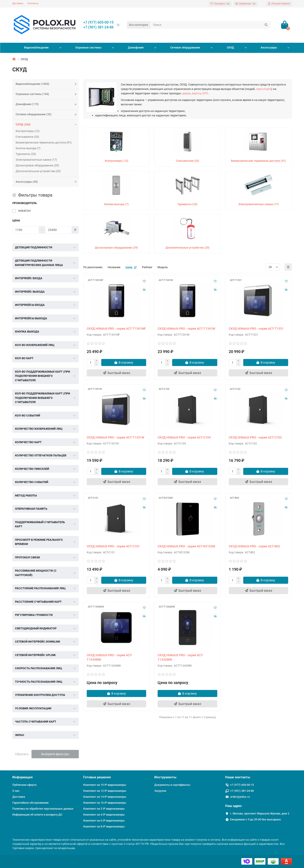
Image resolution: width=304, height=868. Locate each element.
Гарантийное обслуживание (30, 803)
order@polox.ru (240, 797)
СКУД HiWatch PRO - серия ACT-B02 (254, 546)
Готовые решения (97, 777)
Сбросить (22, 754)
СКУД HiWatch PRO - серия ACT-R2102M (186, 546)
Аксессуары (269, 47)
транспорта (264, 89)
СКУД (230, 47)
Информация (22, 777)
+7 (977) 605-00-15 (98, 22)
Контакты (33, 3)
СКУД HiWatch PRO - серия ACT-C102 (255, 437)
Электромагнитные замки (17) (36, 160)
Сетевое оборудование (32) (47, 114)
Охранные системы (88, 47)
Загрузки (160, 791)
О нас (16, 791)
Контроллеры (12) (28, 131)
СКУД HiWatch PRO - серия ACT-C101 (113, 546)
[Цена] (26, 230)
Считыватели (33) (27, 137)
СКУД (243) (47, 125)
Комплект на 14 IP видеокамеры (105, 797)
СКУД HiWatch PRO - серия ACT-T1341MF (116, 329)
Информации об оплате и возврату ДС (37, 815)
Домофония (136, 47)
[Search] (211, 25)
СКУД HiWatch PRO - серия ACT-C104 (184, 437)
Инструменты (165, 777)
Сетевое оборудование (185, 47)
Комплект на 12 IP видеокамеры (105, 791)
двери (187, 93)
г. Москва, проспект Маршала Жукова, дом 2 (260, 813)
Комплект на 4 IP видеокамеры (104, 815)
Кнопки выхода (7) (28, 148)
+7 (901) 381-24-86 (98, 27)
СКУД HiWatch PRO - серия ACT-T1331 (256, 329)
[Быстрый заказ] (116, 373)
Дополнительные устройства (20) (38, 171)
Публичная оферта (24, 785)
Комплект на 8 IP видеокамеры (104, 826)
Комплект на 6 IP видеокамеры (104, 821)
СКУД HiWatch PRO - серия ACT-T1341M (186, 329)
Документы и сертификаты (172, 785)
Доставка (18, 3)
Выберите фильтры (55, 754)
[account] (279, 4)
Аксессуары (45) (47, 182)
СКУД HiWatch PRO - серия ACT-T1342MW (181, 657)
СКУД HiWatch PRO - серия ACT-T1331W (115, 437)
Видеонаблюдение (36, 47)
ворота (196, 93)
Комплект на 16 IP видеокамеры (105, 803)
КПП (205, 93)
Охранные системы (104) (47, 94)
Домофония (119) (47, 104)
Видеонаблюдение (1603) (47, 84)
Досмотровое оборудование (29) (37, 165)
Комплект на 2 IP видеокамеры (104, 809)
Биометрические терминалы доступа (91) (44, 142)
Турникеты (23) (26, 154)
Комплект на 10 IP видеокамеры (105, 785)
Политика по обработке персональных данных (43, 809)
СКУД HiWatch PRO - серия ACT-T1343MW (110, 657)
